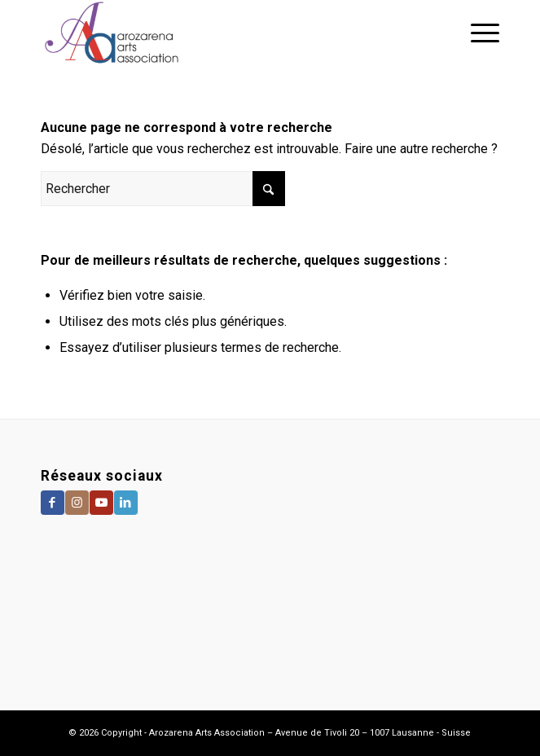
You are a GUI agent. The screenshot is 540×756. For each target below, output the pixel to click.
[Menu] (477, 33)
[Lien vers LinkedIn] (126, 503)
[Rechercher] (163, 189)
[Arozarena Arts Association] (224, 33)
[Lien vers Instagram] (77, 503)
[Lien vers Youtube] (101, 503)
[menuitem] (477, 33)
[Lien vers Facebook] (53, 503)
